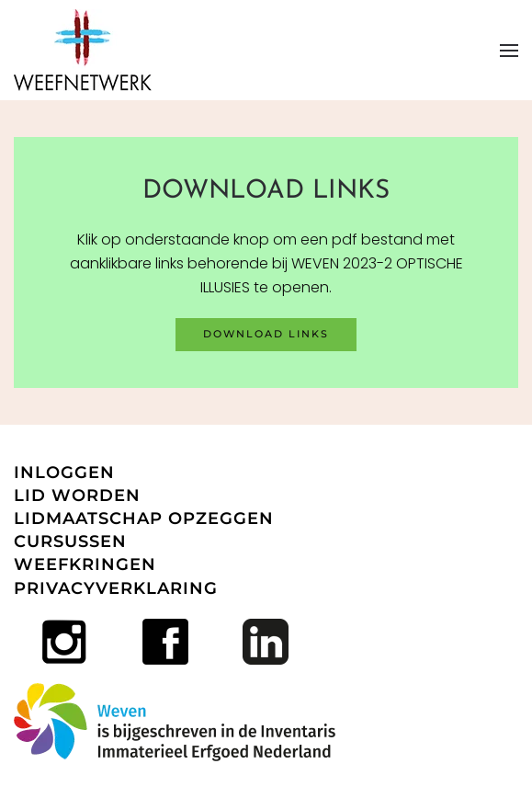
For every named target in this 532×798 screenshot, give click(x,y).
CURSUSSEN (70, 541)
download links (266, 334)
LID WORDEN (77, 496)
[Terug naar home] (83, 50)
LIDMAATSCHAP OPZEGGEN (144, 519)
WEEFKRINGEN (85, 564)
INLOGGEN (64, 473)
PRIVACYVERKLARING (116, 588)
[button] (509, 51)
